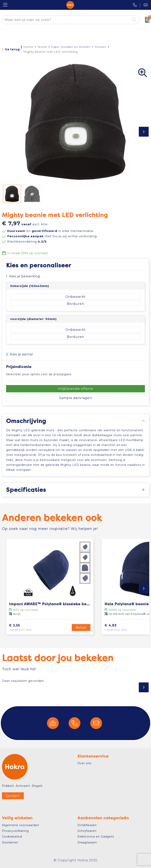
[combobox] (66, 20)
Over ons (84, 763)
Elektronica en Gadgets (96, 837)
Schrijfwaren (87, 831)
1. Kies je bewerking (23, 276)
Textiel (42, 47)
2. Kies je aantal (20, 354)
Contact (13, 796)
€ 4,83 (122, 628)
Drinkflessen (87, 825)
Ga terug (12, 49)
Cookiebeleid (12, 837)
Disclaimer (10, 842)
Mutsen (101, 47)
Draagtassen (87, 842)
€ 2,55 (26, 628)
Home (28, 47)
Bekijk (81, 628)
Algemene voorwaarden (21, 825)
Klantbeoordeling (27, 241)
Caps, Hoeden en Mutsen (71, 47)
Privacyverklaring (15, 831)
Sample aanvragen (75, 398)
